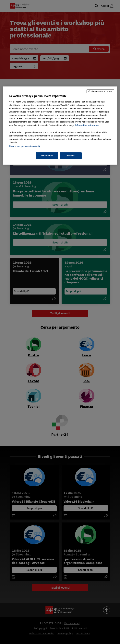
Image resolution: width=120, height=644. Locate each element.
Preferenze (47, 156)
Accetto (71, 156)
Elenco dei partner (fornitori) (24, 146)
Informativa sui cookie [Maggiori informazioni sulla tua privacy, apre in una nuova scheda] (87, 125)
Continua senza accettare (100, 91)
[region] (60, 126)
